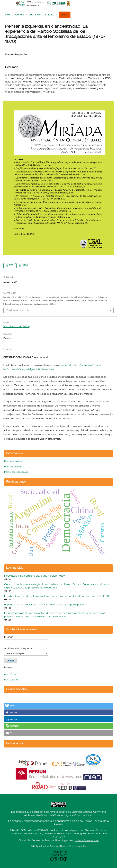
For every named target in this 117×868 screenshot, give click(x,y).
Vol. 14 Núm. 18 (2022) (42, 15)
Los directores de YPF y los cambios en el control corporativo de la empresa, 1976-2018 (56, 596)
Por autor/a (11, 680)
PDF (11, 266)
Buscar (8, 637)
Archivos (20, 15)
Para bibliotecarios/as (16, 472)
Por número (11, 675)
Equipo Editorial (93, 821)
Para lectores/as (13, 462)
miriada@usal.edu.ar (87, 841)
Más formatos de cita (18, 310)
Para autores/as (13, 467)
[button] (58, 706)
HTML (25, 266)
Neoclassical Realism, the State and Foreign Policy (34, 576)
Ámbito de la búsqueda (18, 649)
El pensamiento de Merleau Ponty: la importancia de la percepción (44, 605)
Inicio (8, 15)
